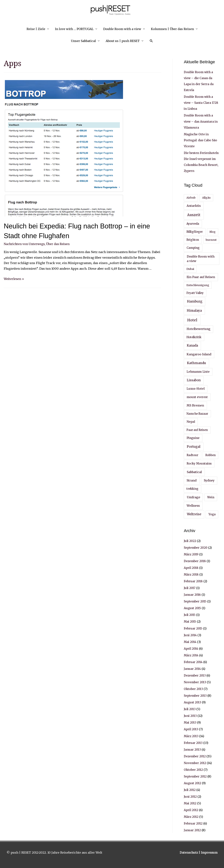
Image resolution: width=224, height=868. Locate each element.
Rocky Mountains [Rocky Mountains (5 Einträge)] (199, 463)
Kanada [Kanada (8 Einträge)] (192, 345)
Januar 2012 (192, 830)
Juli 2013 (190, 709)
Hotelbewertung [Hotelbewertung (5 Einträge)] (198, 329)
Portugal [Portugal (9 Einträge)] (194, 446)
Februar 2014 (193, 662)
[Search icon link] (151, 41)
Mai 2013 (190, 722)
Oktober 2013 (194, 688)
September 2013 (195, 695)
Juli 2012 (190, 789)
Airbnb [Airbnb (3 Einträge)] (191, 197)
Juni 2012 (190, 796)
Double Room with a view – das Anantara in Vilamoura (201, 121)
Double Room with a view (122, 29)
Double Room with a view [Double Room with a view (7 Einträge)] (201, 258)
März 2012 (191, 816)
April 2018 (191, 568)
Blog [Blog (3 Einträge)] (213, 232)
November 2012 (195, 762)
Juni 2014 (190, 635)
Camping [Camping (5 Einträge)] (193, 248)
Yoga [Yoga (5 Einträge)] (212, 514)
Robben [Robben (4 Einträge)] (210, 455)
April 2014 (191, 648)
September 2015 (195, 601)
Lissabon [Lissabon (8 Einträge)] (194, 380)
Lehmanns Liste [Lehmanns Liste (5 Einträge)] (198, 371)
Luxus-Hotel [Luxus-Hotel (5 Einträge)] (196, 388)
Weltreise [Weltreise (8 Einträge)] (194, 514)
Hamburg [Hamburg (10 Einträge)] (195, 301)
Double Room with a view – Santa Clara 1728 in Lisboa (201, 103)
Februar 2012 (193, 823)
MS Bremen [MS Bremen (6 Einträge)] (195, 405)
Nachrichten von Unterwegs (25, 244)
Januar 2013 (192, 749)
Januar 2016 (192, 594)
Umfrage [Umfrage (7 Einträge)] (193, 497)
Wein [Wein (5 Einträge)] (211, 497)
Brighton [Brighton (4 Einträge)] (193, 240)
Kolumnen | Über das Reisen (172, 29)
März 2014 (191, 655)
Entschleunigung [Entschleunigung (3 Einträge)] (198, 285)
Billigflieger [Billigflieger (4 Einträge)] (195, 232)
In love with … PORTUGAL (74, 29)
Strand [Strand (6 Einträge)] (192, 480)
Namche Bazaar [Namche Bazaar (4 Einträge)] (197, 414)
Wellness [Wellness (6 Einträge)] (193, 505)
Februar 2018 (193, 581)
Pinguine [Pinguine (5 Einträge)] (193, 438)
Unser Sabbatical (83, 41)
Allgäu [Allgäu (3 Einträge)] (206, 197)
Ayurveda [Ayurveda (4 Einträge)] (193, 224)
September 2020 (196, 547)
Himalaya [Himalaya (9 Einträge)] (194, 310)
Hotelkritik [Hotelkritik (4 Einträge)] (194, 337)
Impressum (209, 852)
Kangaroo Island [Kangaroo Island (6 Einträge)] (199, 354)
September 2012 (195, 776)
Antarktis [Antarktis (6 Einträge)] (194, 205)
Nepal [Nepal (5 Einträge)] (191, 421)
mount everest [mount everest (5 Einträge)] (197, 397)
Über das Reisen (60, 244)
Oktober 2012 (194, 769)
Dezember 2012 (195, 756)
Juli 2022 (190, 541)
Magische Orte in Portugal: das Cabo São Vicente (201, 140)
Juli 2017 (190, 588)
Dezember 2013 (195, 675)
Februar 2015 (193, 628)
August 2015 (193, 608)
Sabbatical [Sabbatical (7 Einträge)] (194, 472)
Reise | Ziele (36, 29)
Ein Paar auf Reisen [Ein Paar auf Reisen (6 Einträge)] (201, 277)
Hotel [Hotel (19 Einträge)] (192, 320)
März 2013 (191, 735)
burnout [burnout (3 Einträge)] (211, 240)
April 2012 (191, 809)
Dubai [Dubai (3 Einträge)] (190, 269)
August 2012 (193, 783)
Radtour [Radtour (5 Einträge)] (192, 455)
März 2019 (191, 554)
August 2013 (193, 702)
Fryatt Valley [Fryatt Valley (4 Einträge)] (195, 293)
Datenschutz (188, 852)
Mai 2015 (190, 621)
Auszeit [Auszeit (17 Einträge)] (194, 215)
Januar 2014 (192, 668)
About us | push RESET (123, 41)
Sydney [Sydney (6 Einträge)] (209, 480)
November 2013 (195, 682)
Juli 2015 (190, 615)
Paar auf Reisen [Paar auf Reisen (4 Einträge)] (197, 430)
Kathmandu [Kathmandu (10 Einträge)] (197, 363)
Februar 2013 (193, 742)
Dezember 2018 (195, 561)
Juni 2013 (190, 715)
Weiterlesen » (14, 279)
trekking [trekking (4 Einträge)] (192, 489)
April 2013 (191, 729)
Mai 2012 (190, 803)
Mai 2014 (190, 641)
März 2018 (191, 574)
